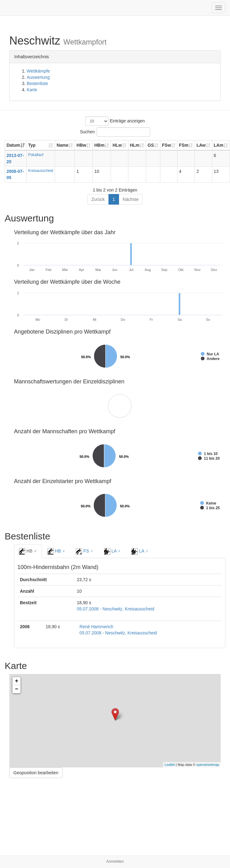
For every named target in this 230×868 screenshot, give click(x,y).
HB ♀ (57, 551)
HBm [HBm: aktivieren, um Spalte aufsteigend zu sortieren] (99, 145)
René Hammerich (97, 627)
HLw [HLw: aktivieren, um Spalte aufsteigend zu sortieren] (117, 145)
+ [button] (17, 681)
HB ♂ (28, 551)
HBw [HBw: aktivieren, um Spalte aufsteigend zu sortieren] (81, 145)
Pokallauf (36, 155)
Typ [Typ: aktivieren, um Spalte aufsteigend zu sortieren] (32, 145)
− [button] (17, 689)
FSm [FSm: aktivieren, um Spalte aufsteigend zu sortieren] (184, 145)
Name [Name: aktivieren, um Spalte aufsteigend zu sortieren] (62, 145)
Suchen (115, 132)
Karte (32, 90)
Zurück (98, 199)
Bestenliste (37, 83)
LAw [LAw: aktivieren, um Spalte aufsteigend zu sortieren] (201, 145)
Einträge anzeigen (115, 121)
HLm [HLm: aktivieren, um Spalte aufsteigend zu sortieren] (135, 145)
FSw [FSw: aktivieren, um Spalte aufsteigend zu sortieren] (166, 145)
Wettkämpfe (38, 71)
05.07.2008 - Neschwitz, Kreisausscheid (115, 609)
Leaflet (170, 765)
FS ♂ (85, 552)
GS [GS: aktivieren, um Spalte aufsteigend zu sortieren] (151, 145)
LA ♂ (140, 551)
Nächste (131, 199)
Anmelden (115, 861)
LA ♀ (113, 551)
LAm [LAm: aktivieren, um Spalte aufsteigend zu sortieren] (219, 145)
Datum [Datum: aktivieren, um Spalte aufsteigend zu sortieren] (13, 145)
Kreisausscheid (41, 171)
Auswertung (38, 77)
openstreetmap (208, 765)
